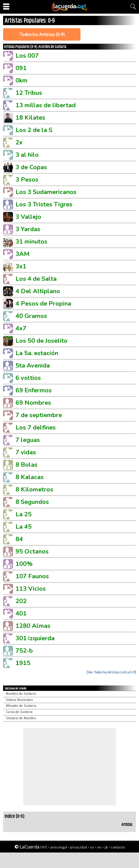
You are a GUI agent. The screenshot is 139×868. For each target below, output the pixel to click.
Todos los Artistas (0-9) (42, 34)
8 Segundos (32, 502)
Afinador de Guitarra (21, 706)
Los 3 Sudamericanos (46, 192)
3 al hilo (27, 155)
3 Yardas (28, 229)
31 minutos (31, 242)
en (99, 847)
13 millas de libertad (46, 105)
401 (21, 613)
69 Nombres (33, 403)
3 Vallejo (28, 217)
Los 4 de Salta (36, 279)
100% (24, 564)
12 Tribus (29, 93)
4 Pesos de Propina (43, 304)
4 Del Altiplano (38, 291)
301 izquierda (35, 638)
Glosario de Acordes (21, 718)
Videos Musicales (19, 700)
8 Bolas (26, 465)
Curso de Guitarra (19, 712)
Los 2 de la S (34, 130)
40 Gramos (31, 316)
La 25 (24, 514)
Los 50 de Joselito (41, 341)
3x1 (21, 266)
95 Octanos (32, 551)
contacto (118, 847)
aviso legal (59, 847)
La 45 (24, 527)
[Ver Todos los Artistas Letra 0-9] (111, 672)
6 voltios (28, 378)
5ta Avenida (33, 366)
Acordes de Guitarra (21, 694)
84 (19, 539)
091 (21, 68)
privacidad (78, 847)
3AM (22, 254)
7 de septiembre (39, 415)
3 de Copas (31, 167)
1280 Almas (33, 626)
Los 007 (27, 56)
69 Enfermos (34, 390)
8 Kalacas (30, 477)
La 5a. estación (37, 353)
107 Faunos (32, 576)
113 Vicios (31, 589)
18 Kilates (30, 118)
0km (22, 80)
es (92, 847)
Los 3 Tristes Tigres (44, 204)
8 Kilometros (34, 489)
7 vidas (26, 452)
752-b (24, 651)
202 (21, 601)
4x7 (21, 328)
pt (106, 847)
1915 (23, 663)
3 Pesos (27, 180)
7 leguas (28, 440)
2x (19, 142)
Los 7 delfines (36, 427)
